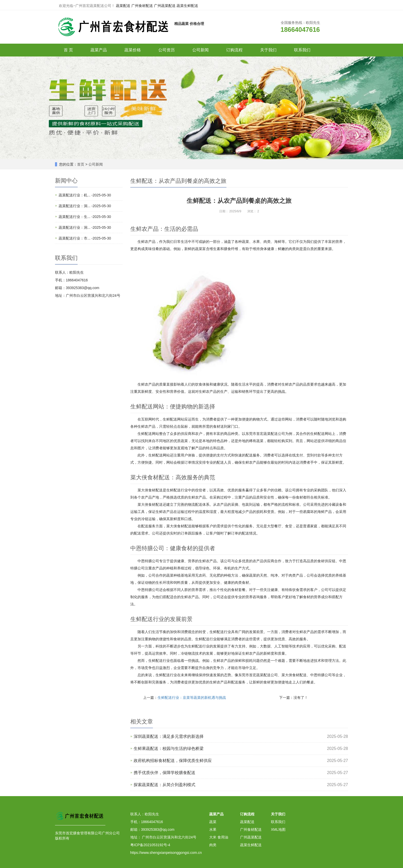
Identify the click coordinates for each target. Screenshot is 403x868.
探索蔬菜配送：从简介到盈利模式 (164, 785)
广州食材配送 (142, 6)
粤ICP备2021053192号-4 (150, 845)
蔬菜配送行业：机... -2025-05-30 (85, 195)
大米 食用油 (219, 837)
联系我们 (302, 50)
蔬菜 (213, 822)
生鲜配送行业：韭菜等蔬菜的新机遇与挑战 (192, 698)
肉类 (213, 845)
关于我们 (268, 50)
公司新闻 (200, 50)
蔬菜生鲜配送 (187, 6)
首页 (81, 164)
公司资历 (167, 50)
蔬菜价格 (133, 50)
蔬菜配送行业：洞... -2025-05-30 (85, 206)
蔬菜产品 (99, 50)
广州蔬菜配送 (165, 6)
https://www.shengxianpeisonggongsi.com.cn (166, 853)
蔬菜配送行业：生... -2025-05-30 (85, 217)
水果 (213, 829)
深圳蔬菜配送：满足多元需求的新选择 (169, 736)
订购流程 (234, 50)
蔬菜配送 (123, 6)
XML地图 (278, 829)
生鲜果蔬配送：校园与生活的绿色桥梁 (169, 748)
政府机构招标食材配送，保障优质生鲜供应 (173, 761)
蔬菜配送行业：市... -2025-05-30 (85, 238)
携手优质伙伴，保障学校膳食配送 (164, 773)
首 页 (68, 50)
